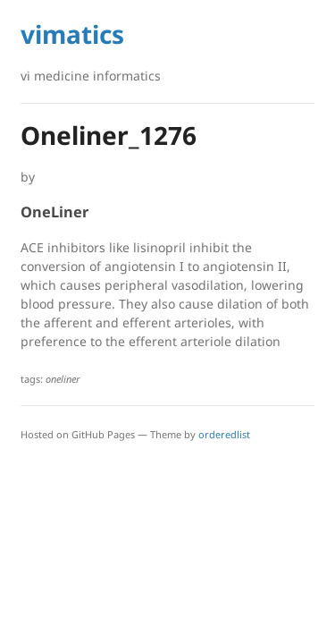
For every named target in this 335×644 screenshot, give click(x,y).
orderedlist (224, 434)
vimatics (72, 34)
